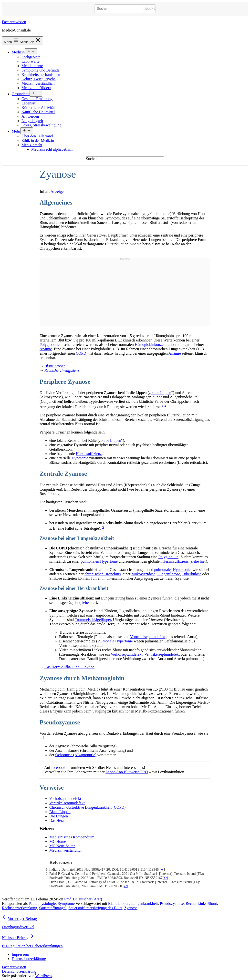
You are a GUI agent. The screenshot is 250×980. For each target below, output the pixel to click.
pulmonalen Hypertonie (99, 561)
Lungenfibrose (169, 574)
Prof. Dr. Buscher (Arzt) (83, 899)
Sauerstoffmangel (53, 908)
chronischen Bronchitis (103, 574)
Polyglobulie (50, 345)
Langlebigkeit (32, 121)
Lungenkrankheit (144, 903)
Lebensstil (30, 103)
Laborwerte (31, 61)
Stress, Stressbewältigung (42, 125)
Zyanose (131, 908)
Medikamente (32, 66)
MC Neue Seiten (62, 846)
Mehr (16, 131)
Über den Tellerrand (37, 136)
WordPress (44, 976)
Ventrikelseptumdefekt (148, 637)
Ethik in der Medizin (38, 140)
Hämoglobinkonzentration (155, 345)
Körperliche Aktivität (38, 108)
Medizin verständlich (38, 83)
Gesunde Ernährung (37, 99)
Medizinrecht (32, 145)
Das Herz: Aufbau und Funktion (69, 667)
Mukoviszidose (143, 574)
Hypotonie (80, 458)
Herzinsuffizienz (89, 454)
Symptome (66, 903)
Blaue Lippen (55, 366)
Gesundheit (21, 94)
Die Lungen (59, 816)
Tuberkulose (192, 574)
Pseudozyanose (172, 903)
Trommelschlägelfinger (93, 620)
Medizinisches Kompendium (72, 837)
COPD (81, 353)
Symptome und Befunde (41, 70)
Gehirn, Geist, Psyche (39, 79)
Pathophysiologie (42, 903)
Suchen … (94, 159)
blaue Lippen (161, 393)
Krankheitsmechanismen (41, 75)
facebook (58, 768)
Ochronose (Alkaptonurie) (76, 755)
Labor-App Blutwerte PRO (127, 772)
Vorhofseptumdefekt (126, 654)
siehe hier (198, 561)
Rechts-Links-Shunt (201, 903)
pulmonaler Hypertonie (172, 570)
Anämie (46, 349)
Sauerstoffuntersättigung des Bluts (95, 908)
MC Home (58, 841)
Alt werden (30, 116)
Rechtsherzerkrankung (20, 908)
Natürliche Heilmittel (38, 112)
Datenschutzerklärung (19, 971)
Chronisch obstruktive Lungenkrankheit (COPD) (87, 807)
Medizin (18, 52)
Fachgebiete (31, 57)
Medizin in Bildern (36, 88)
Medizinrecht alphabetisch (52, 149)
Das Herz (57, 820)
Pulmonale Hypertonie (115, 641)
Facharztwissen (14, 22)
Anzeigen (58, 191)
